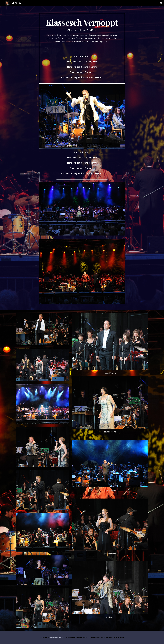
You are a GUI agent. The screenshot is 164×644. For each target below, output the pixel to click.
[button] (161, 3)
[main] (82, 48)
